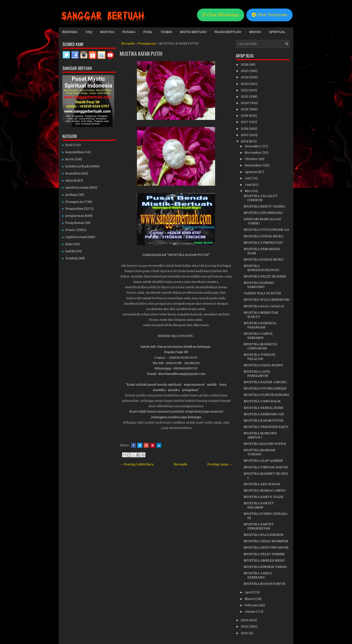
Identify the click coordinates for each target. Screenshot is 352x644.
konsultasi (73, 173)
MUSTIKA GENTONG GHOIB (266, 547)
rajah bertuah (76, 237)
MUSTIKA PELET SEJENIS (265, 276)
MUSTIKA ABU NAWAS (262, 484)
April (249, 592)
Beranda (70, 32)
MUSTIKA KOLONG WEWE (265, 444)
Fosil (148, 32)
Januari (251, 612)
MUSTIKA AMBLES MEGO (264, 560)
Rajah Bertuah (228, 32)
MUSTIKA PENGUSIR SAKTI (266, 427)
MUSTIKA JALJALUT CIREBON (261, 198)
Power (71, 230)
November (254, 153)
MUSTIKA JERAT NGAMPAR (266, 541)
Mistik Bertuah (193, 32)
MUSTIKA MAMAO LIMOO (265, 490)
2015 (245, 135)
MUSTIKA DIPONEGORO (263, 213)
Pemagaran (147, 43)
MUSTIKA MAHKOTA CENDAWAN (260, 346)
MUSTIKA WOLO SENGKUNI (267, 300)
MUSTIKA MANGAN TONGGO (260, 452)
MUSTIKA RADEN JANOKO (265, 382)
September (254, 165)
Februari (252, 605)
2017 (245, 122)
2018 (245, 116)
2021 (245, 97)
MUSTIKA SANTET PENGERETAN (259, 526)
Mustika (107, 32)
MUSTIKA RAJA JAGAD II (264, 306)
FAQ (89, 32)
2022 (245, 90)
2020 (245, 103)
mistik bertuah (77, 188)
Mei (248, 191)
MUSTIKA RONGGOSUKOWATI (262, 268)
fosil (69, 145)
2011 (245, 633)
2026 (245, 64)
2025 (245, 71)
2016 (245, 129)
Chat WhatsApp (221, 15)
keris (69, 159)
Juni (248, 185)
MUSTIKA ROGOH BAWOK (265, 584)
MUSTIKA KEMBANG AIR (264, 414)
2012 (245, 627)
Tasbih (166, 32)
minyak (71, 180)
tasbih (70, 251)
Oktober (252, 159)
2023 (245, 84)
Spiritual (277, 32)
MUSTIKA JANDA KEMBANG (258, 575)
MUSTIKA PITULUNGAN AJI (266, 230)
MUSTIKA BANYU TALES (264, 497)
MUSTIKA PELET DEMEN (264, 554)
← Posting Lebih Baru (137, 464)
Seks (69, 244)
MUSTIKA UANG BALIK (262, 401)
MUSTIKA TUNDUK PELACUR (260, 357)
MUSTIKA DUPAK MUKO (264, 236)
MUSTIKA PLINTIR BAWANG (266, 395)
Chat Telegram (269, 15)
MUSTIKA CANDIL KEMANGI (258, 336)
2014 (245, 141)
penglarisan (75, 216)
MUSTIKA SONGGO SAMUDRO (259, 285)
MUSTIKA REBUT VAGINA (264, 206)
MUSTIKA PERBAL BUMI (264, 408)
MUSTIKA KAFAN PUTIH (141, 54)
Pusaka (129, 32)
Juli (248, 178)
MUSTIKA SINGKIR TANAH (265, 567)
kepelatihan (75, 152)
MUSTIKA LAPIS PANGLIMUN (257, 374)
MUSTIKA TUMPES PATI (263, 243)
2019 (245, 109)
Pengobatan (75, 223)
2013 (245, 620)
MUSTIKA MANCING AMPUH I (260, 435)
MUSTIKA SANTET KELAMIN (259, 505)
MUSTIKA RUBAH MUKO (264, 259)
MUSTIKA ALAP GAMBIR (263, 461)
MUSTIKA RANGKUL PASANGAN (260, 325)
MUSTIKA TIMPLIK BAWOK (266, 467)
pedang (71, 195)
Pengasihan (74, 209)
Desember (253, 146)
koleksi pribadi (77, 166)
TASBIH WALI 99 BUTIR (262, 293)
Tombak (71, 258)
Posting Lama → (220, 464)
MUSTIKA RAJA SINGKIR (264, 535)
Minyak (255, 32)
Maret (250, 599)
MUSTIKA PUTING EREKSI (265, 388)
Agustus (251, 172)
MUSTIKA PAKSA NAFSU (264, 365)
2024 (245, 77)
